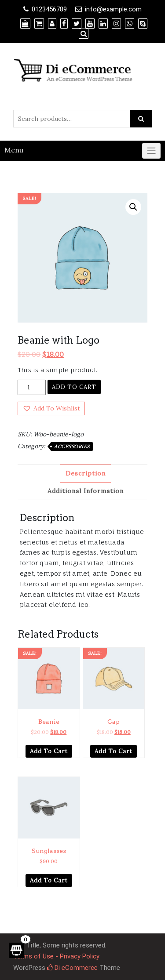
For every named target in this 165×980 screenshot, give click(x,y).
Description (86, 473)
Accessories (72, 446)
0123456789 (49, 9)
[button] (51, 408)
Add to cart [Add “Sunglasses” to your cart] (49, 880)
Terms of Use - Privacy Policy (56, 956)
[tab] (86, 474)
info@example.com (113, 9)
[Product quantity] (32, 387)
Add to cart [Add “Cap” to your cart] (114, 751)
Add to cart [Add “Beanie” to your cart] (49, 751)
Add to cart (74, 387)
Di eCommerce (72, 968)
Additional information (86, 491)
